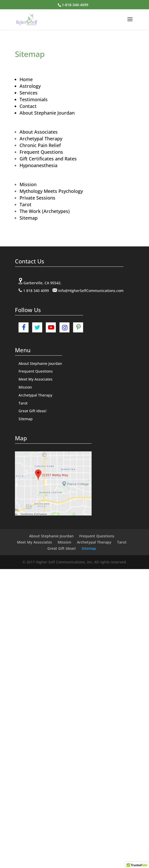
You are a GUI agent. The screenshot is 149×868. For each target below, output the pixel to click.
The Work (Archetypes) (45, 211)
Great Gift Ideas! (33, 411)
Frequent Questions (41, 152)
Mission (28, 184)
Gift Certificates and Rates (48, 159)
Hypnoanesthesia (38, 165)
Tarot (25, 204)
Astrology (30, 86)
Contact (28, 106)
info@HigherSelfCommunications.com (91, 291)
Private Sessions (37, 198)
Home (26, 79)
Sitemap (29, 218)
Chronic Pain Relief (40, 145)
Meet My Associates (36, 379)
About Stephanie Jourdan (47, 113)
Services (29, 93)
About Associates (39, 132)
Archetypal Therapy (41, 139)
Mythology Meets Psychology (51, 191)
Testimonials (34, 99)
